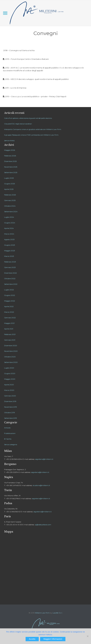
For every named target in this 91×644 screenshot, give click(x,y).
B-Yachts (8, 439)
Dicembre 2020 (11, 346)
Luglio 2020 (9, 368)
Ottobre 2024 (10, 206)
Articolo (7, 428)
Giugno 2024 (10, 223)
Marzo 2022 (9, 312)
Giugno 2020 (10, 373)
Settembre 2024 (11, 212)
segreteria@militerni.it (44, 459)
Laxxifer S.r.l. (58, 613)
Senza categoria (11, 444)
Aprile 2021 (9, 329)
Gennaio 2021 (10, 340)
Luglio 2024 (9, 217)
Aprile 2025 (9, 189)
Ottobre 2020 (10, 357)
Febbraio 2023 (10, 262)
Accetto (32, 639)
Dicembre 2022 (10, 273)
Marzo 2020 (9, 390)
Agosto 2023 (9, 239)
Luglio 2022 (9, 290)
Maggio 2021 (9, 323)
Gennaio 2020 (10, 396)
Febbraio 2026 (10, 156)
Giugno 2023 (10, 245)
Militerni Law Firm (42, 613)
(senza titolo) (9, 140)
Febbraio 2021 (10, 334)
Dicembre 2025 (10, 161)
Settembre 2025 (11, 172)
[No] (88, 636)
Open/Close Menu (5, 13)
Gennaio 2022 (10, 318)
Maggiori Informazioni (53, 639)
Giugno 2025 (10, 184)
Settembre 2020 (11, 362)
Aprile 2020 (9, 385)
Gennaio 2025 (10, 200)
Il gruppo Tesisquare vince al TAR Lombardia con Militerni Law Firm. (32, 135)
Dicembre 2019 (10, 401)
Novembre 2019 (11, 407)
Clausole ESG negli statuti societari (18, 124)
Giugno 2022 (10, 295)
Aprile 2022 (9, 306)
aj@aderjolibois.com (43, 525)
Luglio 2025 (9, 178)
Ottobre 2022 (10, 279)
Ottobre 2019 (10, 413)
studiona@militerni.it (41, 485)
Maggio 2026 (10, 150)
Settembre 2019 (11, 418)
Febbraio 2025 (10, 195)
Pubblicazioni (10, 433)
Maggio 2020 (10, 379)
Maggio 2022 (10, 301)
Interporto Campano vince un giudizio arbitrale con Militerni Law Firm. (33, 129)
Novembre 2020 (11, 351)
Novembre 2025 (11, 167)
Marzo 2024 (9, 234)
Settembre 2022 (11, 284)
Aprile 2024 (9, 228)
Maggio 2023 (10, 251)
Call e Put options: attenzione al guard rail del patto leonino (28, 118)
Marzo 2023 (9, 256)
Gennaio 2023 (10, 267)
